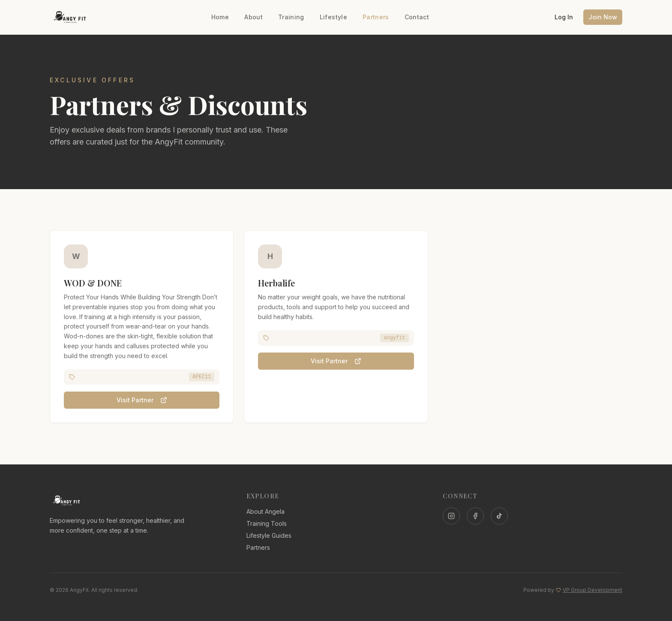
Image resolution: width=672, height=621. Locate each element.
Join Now (603, 17)
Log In (564, 17)
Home (220, 17)
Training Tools (267, 523)
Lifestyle (333, 17)
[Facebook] (475, 516)
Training (291, 17)
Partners (376, 17)
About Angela (265, 511)
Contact (417, 17)
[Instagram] (451, 516)
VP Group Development (592, 590)
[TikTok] (499, 516)
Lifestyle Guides (269, 535)
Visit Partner (142, 401)
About (253, 17)
